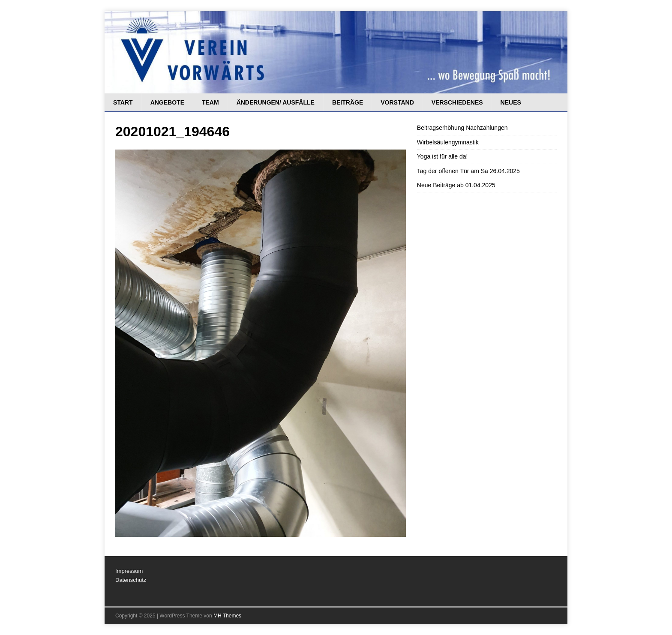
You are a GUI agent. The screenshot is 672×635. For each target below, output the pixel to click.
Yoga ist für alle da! (442, 156)
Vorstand (397, 102)
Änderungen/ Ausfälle (276, 102)
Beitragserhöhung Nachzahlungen (462, 128)
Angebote (167, 102)
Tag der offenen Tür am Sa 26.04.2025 (468, 171)
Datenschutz (131, 580)
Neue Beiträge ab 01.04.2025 (456, 185)
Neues (511, 102)
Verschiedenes (457, 102)
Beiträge (348, 102)
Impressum (129, 571)
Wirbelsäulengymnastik (448, 142)
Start (123, 102)
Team (210, 102)
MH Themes (227, 616)
